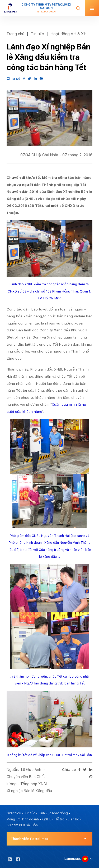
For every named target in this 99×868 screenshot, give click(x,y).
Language (72, 859)
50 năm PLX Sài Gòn (22, 825)
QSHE (47, 819)
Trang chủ (15, 34)
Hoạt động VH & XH (69, 34)
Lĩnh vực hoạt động (53, 813)
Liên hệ (74, 819)
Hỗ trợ (60, 819)
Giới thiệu (14, 813)
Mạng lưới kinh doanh (23, 819)
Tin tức (37, 34)
